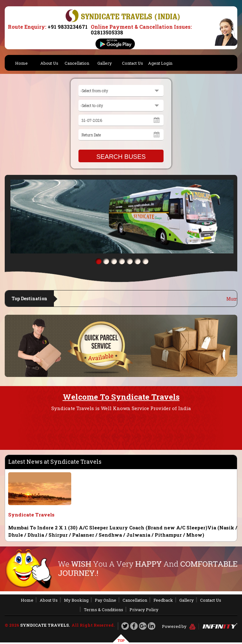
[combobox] (121, 91)
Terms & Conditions (104, 610)
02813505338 (107, 32)
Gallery (105, 63)
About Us (49, 63)
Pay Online (106, 600)
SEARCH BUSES (121, 157)
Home (21, 63)
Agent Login (160, 63)
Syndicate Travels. (45, 625)
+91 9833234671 (68, 27)
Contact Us (133, 63)
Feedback (163, 600)
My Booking (76, 600)
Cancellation (77, 63)
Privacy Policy (144, 610)
